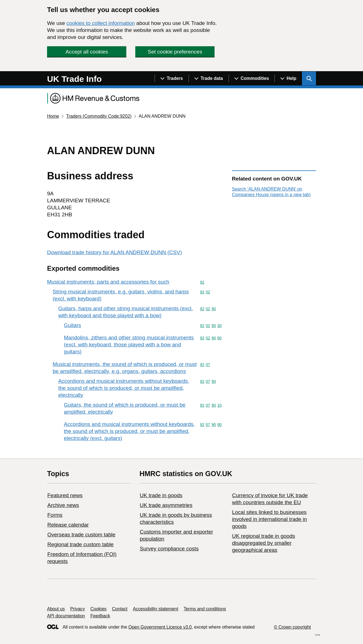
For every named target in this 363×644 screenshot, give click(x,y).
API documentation (66, 616)
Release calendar (68, 525)
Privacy (78, 609)
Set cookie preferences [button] (175, 52)
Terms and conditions (205, 609)
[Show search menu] (309, 78)
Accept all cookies (87, 52)
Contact (120, 609)
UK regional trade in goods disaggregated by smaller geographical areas (263, 543)
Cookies (99, 609)
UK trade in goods (161, 495)
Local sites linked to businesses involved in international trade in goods (269, 519)
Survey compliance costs (169, 549)
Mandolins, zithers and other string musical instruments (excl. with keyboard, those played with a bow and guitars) (129, 345)
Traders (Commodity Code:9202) (99, 116)
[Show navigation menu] (172, 78)
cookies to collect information (101, 23)
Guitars (72, 325)
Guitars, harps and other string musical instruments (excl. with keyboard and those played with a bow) (125, 312)
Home (53, 116)
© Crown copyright (292, 627)
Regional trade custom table (81, 544)
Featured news (65, 495)
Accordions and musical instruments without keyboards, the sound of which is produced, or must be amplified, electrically (124, 388)
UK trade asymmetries (166, 505)
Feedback (100, 616)
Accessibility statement (155, 609)
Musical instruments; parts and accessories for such (108, 282)
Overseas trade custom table (81, 535)
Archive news (63, 505)
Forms (55, 515)
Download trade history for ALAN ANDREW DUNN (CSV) (114, 252)
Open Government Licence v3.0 (160, 627)
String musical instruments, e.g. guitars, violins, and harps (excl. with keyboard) (121, 295)
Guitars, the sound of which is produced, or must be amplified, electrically (125, 408)
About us (56, 609)
